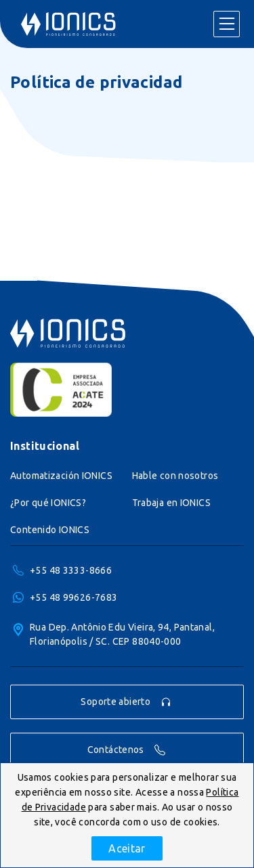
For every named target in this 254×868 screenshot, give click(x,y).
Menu (226, 24)
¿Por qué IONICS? (48, 503)
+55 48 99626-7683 (73, 597)
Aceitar (127, 848)
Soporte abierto (126, 702)
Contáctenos (126, 750)
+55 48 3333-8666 (71, 570)
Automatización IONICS (61, 476)
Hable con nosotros (175, 476)
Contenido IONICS (50, 530)
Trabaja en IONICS (171, 503)
